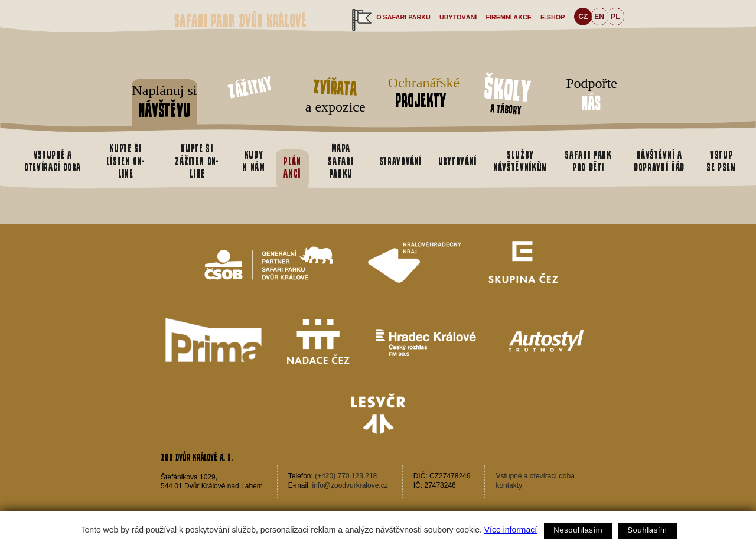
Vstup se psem (721, 161)
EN (599, 17)
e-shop (553, 17)
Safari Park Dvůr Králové (240, 21)
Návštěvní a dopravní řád (659, 161)
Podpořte (592, 95)
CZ (583, 17)
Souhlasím (647, 530)
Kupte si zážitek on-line (197, 161)
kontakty (509, 485)
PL (615, 17)
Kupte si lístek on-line (126, 161)
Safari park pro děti (588, 161)
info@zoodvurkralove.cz (350, 485)
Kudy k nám (253, 161)
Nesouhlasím (578, 530)
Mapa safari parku (340, 161)
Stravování (400, 161)
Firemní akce (509, 17)
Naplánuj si (164, 102)
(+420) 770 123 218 (346, 476)
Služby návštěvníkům (520, 161)
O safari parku (403, 17)
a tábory (507, 94)
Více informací (511, 530)
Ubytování (458, 17)
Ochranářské (421, 93)
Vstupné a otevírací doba (53, 161)
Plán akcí (292, 168)
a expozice (335, 94)
